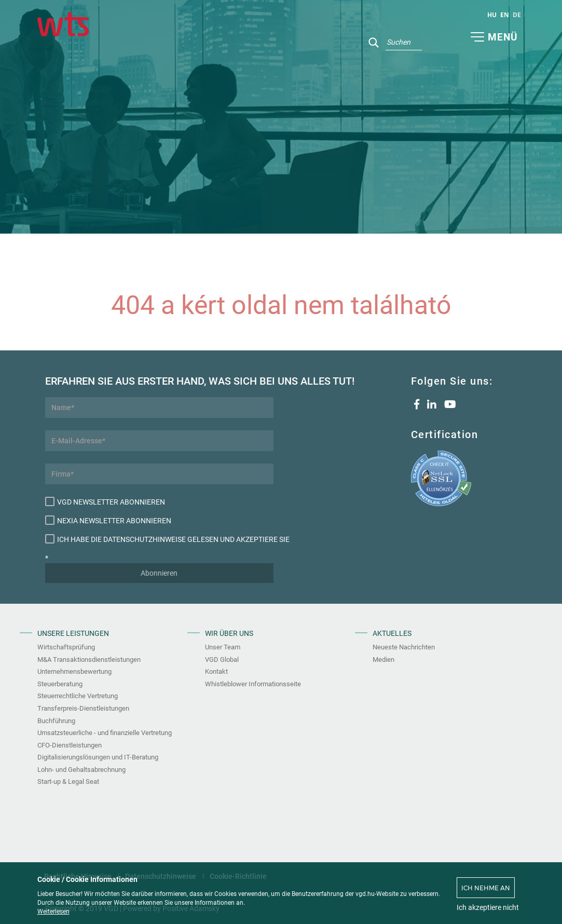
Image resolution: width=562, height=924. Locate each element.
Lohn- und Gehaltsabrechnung (81, 770)
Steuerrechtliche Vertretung (78, 696)
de (517, 15)
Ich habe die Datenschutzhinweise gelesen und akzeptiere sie (159, 539)
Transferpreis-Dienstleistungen (83, 708)
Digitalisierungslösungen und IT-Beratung (98, 757)
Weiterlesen (53, 912)
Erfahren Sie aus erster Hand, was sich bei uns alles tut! (159, 381)
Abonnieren (159, 573)
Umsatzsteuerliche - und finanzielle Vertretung (105, 733)
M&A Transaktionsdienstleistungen (89, 660)
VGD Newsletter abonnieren (105, 501)
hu (492, 15)
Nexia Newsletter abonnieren (108, 520)
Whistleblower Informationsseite (253, 684)
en (505, 15)
